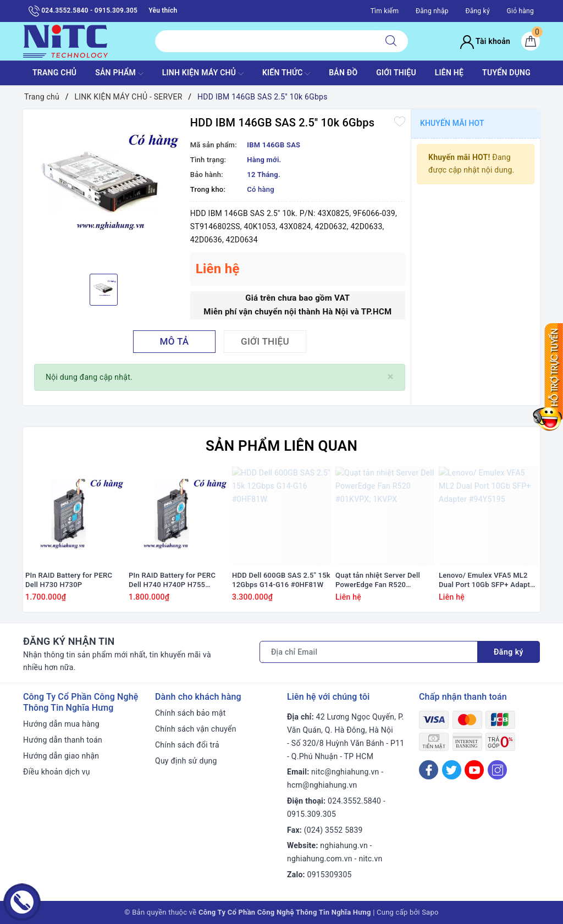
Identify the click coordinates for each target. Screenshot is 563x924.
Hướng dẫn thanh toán (63, 740)
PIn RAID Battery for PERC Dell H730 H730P (69, 580)
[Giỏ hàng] (531, 41)
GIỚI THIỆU (396, 73)
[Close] (391, 377)
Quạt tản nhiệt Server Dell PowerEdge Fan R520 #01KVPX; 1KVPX (378, 580)
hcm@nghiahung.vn (322, 785)
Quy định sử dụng (186, 761)
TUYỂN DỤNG (506, 73)
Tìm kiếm (385, 11)
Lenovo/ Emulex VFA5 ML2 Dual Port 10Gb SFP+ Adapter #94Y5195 (488, 580)
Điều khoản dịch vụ (57, 772)
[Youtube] (474, 770)
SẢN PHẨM (119, 74)
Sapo (430, 912)
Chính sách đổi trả (187, 745)
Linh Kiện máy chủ (203, 74)
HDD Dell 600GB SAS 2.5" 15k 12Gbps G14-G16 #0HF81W (281, 580)
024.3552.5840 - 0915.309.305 (83, 11)
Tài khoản (485, 41)
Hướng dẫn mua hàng (61, 724)
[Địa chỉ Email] (369, 652)
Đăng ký (477, 11)
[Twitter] (452, 770)
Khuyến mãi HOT (452, 123)
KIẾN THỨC (286, 74)
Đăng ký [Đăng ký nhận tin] (509, 652)
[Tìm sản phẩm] (265, 41)
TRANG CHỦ (54, 73)
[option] (104, 190)
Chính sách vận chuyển (196, 729)
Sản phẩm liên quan (281, 446)
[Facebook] (429, 770)
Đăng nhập (432, 11)
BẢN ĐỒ (343, 73)
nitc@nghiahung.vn (345, 772)
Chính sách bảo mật (190, 713)
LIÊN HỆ (449, 73)
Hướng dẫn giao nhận (61, 756)
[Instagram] (497, 770)
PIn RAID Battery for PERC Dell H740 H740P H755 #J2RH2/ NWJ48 (172, 580)
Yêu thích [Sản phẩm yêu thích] (163, 10)
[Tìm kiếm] (391, 41)
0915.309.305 (311, 814)
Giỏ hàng (520, 11)
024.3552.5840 (354, 801)
